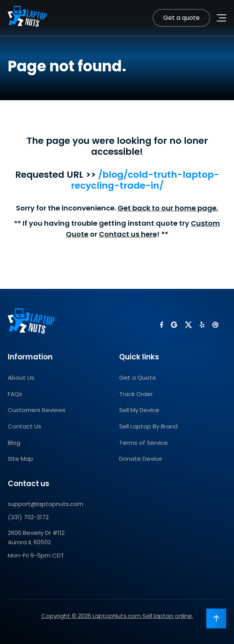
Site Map (20, 459)
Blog (14, 443)
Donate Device (141, 459)
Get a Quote (138, 378)
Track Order (136, 394)
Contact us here (128, 234)
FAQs (15, 394)
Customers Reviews (37, 410)
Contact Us (25, 426)
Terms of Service (143, 443)
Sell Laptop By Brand (148, 426)
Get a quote (181, 18)
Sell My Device (139, 410)
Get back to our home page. (168, 208)
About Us (21, 378)
